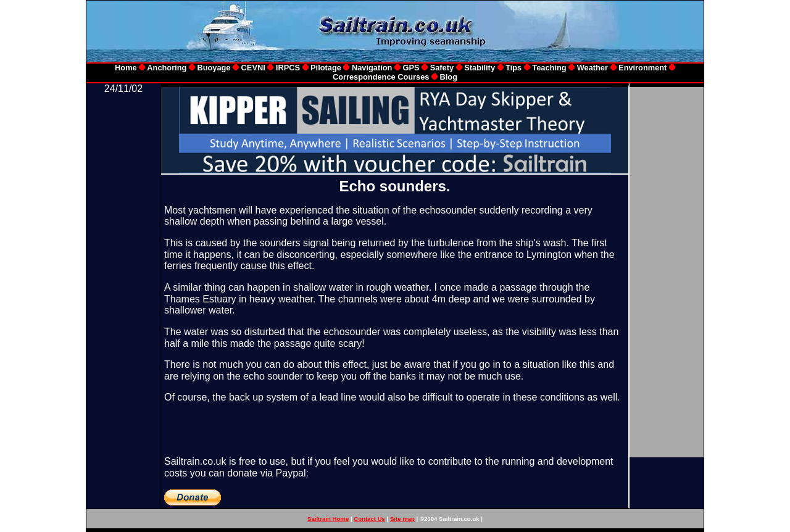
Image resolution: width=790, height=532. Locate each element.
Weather (592, 68)
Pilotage (326, 68)
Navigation (373, 68)
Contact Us (369, 519)
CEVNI (253, 68)
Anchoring (167, 68)
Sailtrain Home (328, 519)
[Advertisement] (123, 280)
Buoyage (214, 68)
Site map (402, 519)
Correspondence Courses (381, 77)
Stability (479, 68)
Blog (449, 77)
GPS (413, 68)
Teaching (549, 68)
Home (126, 68)
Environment (642, 68)
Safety (442, 68)
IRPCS (288, 68)
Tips (513, 68)
